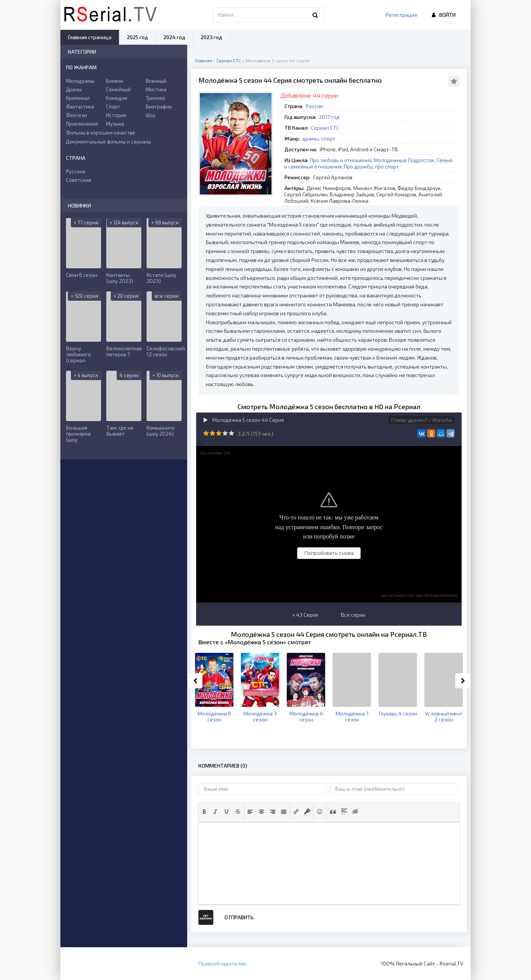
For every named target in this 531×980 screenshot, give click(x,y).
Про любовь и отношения (341, 160)
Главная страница (90, 37)
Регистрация (401, 15)
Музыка (115, 124)
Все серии (353, 615)
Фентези (76, 115)
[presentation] (204, 812)
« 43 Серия (305, 615)
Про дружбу (358, 166)
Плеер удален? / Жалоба (422, 420)
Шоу (151, 115)
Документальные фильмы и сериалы (109, 142)
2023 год (211, 37)
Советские (79, 180)
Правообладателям (222, 963)
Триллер (155, 98)
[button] (204, 812)
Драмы (74, 89)
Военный (156, 81)
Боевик (114, 81)
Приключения (82, 124)
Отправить (239, 917)
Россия (314, 106)
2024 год (174, 37)
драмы (311, 138)
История (116, 115)
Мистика (156, 89)
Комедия (117, 98)
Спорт (113, 107)
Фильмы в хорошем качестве (101, 133)
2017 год (329, 117)
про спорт (387, 166)
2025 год (137, 37)
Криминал (78, 98)
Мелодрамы (80, 81)
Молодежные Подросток (404, 160)
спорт (328, 138)
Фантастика (80, 107)
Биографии (159, 107)
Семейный (118, 89)
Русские (76, 171)
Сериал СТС (325, 128)
